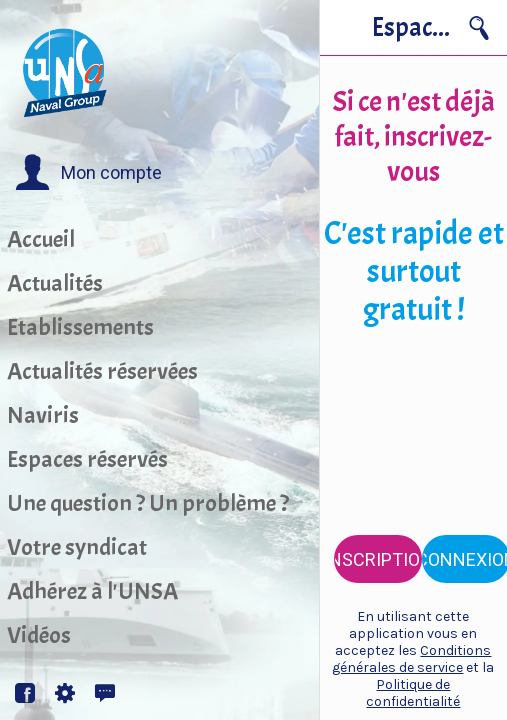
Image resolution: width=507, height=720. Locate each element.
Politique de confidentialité (413, 693)
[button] (88, 173)
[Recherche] (479, 28)
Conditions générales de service (411, 659)
